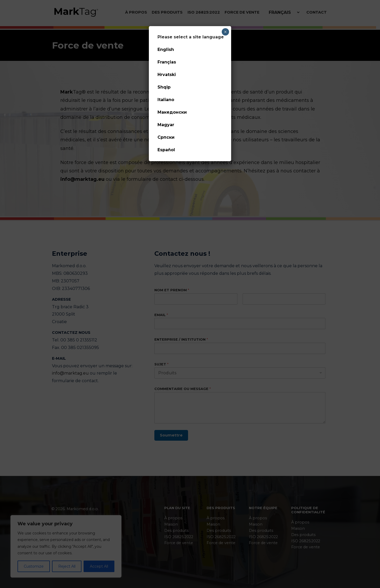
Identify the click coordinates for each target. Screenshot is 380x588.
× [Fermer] (225, 32)
